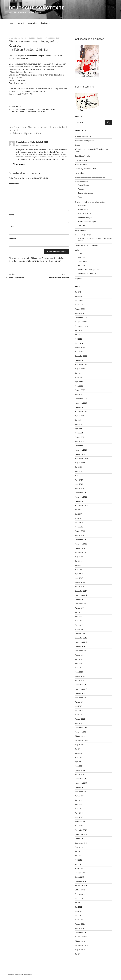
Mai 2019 (79, 518)
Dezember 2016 (81, 638)
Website (13, 239)
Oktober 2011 (80, 890)
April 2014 (79, 762)
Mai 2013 (79, 809)
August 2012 (80, 847)
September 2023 (81, 326)
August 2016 (80, 655)
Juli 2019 (78, 510)
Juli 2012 (78, 851)
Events (78, 145)
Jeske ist (21, 23)
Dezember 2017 (81, 591)
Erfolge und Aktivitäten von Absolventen (90, 202)
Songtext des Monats (86, 193)
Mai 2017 (78, 621)
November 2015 (81, 689)
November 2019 (81, 497)
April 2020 (79, 480)
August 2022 (80, 369)
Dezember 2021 (81, 399)
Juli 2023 (78, 330)
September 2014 (81, 740)
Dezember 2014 (81, 728)
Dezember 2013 (81, 779)
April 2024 (79, 300)
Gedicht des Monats (82, 156)
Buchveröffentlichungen (87, 222)
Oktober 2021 (80, 407)
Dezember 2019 (81, 493)
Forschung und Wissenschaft (86, 169)
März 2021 (79, 433)
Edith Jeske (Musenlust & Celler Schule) (44, 38)
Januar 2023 (80, 352)
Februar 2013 (80, 822)
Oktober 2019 (80, 501)
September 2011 (81, 894)
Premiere (32, 112)
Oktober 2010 (80, 941)
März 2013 (79, 817)
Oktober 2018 (80, 548)
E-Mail (12, 227)
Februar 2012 (80, 873)
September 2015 (81, 698)
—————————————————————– (90, 177)
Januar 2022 (80, 394)
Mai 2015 (79, 706)
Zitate (80, 197)
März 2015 (79, 715)
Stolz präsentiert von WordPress (20, 975)
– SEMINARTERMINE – (84, 136)
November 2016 (81, 642)
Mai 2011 (78, 911)
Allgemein (17, 107)
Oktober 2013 (80, 787)
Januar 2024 (80, 313)
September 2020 (81, 459)
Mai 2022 (79, 377)
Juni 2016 (79, 663)
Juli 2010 (78, 954)
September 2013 (81, 792)
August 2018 (80, 557)
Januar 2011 (79, 928)
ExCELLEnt (41, 110)
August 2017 (80, 608)
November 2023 (81, 322)
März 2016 (79, 672)
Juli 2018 (78, 561)
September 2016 (81, 651)
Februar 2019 (80, 531)
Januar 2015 (80, 723)
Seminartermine (84, 87)
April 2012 (79, 864)
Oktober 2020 (80, 454)
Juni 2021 (79, 424)
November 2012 (81, 834)
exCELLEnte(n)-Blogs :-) (84, 235)
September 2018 (81, 552)
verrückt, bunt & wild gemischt (89, 269)
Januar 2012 (80, 877)
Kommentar (14, 184)
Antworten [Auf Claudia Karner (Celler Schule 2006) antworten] (20, 164)
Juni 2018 (79, 565)
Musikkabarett (19, 112)
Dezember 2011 (81, 881)
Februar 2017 (80, 634)
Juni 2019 (79, 514)
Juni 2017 (79, 616)
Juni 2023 (79, 335)
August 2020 (80, 463)
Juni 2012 (79, 856)
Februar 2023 (80, 347)
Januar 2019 (80, 535)
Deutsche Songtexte (37, 8)
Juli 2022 (78, 373)
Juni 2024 (79, 296)
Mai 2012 (78, 860)
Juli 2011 (78, 903)
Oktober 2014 (80, 736)
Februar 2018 (80, 582)
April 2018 (79, 574)
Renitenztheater (31, 91)
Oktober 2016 (80, 646)
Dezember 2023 (81, 318)
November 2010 (81, 937)
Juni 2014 (79, 753)
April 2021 (79, 429)
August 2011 (80, 898)
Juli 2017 (78, 612)
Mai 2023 (79, 339)
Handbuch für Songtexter (84, 141)
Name (11, 215)
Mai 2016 (79, 668)
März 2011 (79, 920)
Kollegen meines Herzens (87, 273)
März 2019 (79, 527)
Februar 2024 (80, 309)
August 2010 (80, 950)
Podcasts (81, 226)
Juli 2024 (78, 292)
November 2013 (81, 783)
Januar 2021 (80, 441)
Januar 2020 (80, 488)
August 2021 (80, 416)
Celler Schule (51, 56)
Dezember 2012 (81, 830)
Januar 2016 (80, 681)
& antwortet (45, 23)
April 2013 (79, 813)
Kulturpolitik (79, 173)
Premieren (82, 205)
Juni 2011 (78, 907)
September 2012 (81, 843)
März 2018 (79, 578)
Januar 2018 (80, 587)
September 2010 (81, 945)
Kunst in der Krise (84, 213)
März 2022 (79, 386)
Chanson (31, 110)
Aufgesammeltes (81, 182)
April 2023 (79, 343)
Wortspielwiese (83, 185)
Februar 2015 (80, 719)
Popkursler (82, 257)
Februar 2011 (80, 924)
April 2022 (79, 382)
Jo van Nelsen (20, 80)
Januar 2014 (80, 775)
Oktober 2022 (80, 360)
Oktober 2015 (80, 693)
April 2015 (79, 710)
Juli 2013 (78, 800)
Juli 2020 (78, 467)
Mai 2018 (79, 570)
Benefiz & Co (83, 209)
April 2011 (79, 915)
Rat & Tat (81, 265)
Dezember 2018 (81, 540)
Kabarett (51, 110)
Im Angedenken (81, 160)
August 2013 (80, 796)
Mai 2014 (79, 757)
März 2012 (79, 868)
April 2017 (79, 625)
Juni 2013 (79, 804)
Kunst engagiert (81, 165)
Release (81, 189)
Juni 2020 (79, 471)
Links (77, 250)
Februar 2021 (80, 437)
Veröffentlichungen (85, 218)
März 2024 (79, 305)
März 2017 (79, 629)
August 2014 (80, 745)
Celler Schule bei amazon (90, 39)
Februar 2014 (80, 770)
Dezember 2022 (81, 356)
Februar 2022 (80, 390)
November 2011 (81, 886)
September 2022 (81, 365)
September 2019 (81, 505)
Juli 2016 (78, 659)
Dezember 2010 (81, 933)
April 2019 (79, 522)
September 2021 (81, 411)
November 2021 (81, 403)
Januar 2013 (80, 826)
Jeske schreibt (80, 231)
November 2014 (81, 732)
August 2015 (80, 702)
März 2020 (79, 484)
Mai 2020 (79, 476)
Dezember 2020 (81, 446)
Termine (41, 112)
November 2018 (81, 544)
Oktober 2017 (80, 599)
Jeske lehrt (32, 23)
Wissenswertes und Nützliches (86, 246)
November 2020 (81, 450)
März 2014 (79, 766)
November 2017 (81, 595)
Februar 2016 (80, 676)
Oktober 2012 (80, 839)
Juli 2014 (78, 749)
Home (11, 23)
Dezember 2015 (81, 685)
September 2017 (81, 604)
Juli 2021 (78, 420)
